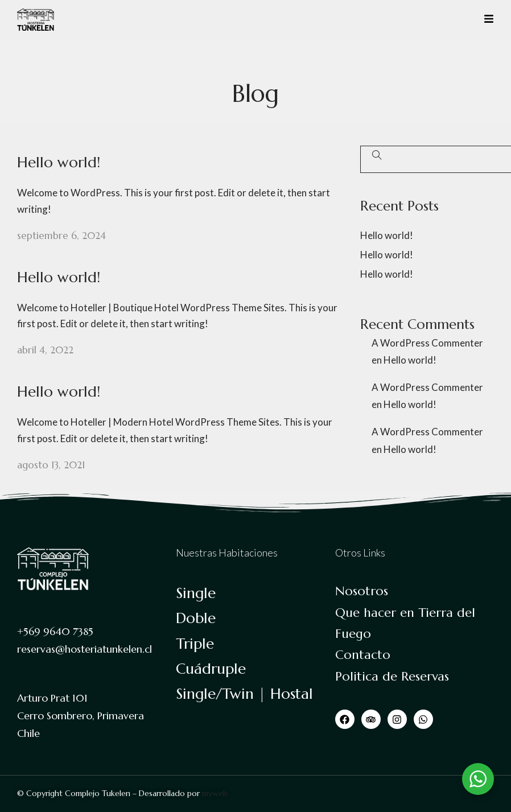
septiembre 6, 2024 (61, 236)
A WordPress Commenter (427, 343)
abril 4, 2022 (45, 350)
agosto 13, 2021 (51, 465)
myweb (215, 793)
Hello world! (59, 162)
